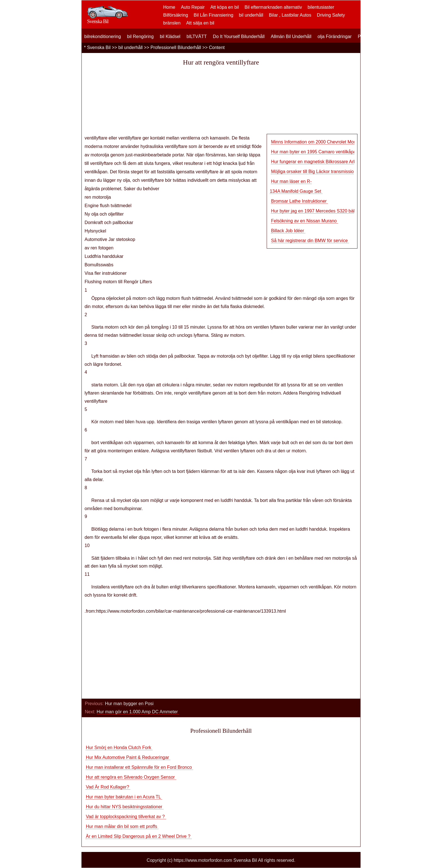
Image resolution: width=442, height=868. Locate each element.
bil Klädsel (170, 36)
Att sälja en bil (200, 23)
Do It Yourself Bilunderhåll (239, 36)
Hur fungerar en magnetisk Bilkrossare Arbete (317, 162)
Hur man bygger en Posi (130, 704)
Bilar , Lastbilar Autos (290, 15)
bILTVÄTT (197, 36)
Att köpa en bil (225, 7)
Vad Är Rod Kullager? (108, 787)
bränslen (172, 23)
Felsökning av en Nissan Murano (304, 221)
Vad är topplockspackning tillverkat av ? (126, 817)
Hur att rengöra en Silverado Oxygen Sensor (131, 777)
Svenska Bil (99, 47)
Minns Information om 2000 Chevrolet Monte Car (320, 142)
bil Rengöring (140, 36)
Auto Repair (193, 7)
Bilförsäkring (176, 15)
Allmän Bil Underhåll (291, 36)
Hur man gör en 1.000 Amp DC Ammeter (138, 712)
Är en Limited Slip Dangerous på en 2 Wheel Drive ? (139, 836)
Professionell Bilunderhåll (176, 47)
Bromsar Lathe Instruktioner (299, 201)
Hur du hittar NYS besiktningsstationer (125, 807)
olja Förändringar (334, 36)
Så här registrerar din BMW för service (310, 241)
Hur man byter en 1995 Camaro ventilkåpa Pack (319, 152)
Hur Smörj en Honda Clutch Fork (119, 748)
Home (169, 7)
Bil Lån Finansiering (214, 15)
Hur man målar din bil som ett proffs (122, 826)
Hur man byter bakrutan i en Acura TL (124, 797)
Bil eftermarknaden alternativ (273, 7)
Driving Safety (331, 15)
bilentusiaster (321, 7)
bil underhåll (251, 15)
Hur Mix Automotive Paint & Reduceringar (128, 757)
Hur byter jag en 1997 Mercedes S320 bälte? (316, 211)
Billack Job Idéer (288, 231)
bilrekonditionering (103, 36)
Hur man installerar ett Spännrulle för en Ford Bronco (139, 767)
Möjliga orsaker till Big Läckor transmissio (312, 171)
